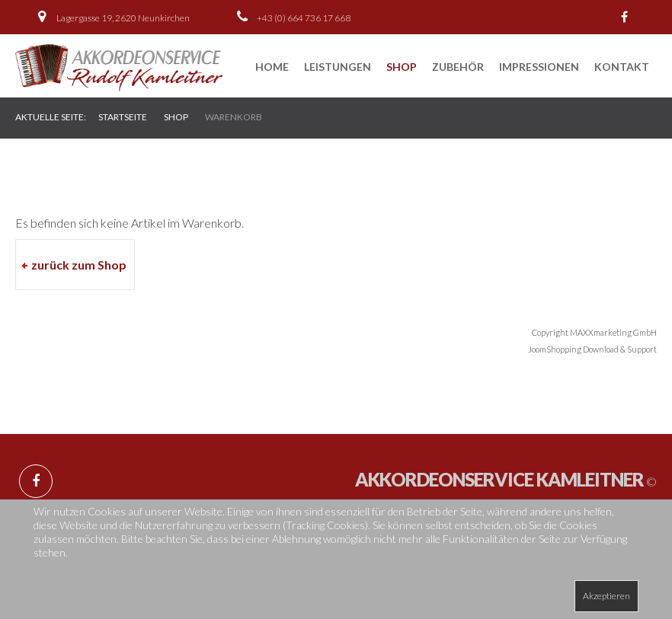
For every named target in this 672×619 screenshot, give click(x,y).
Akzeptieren (606, 596)
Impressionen (539, 67)
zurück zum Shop (79, 265)
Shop (402, 67)
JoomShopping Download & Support (592, 349)
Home (272, 67)
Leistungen (338, 67)
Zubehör (458, 67)
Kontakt (622, 67)
